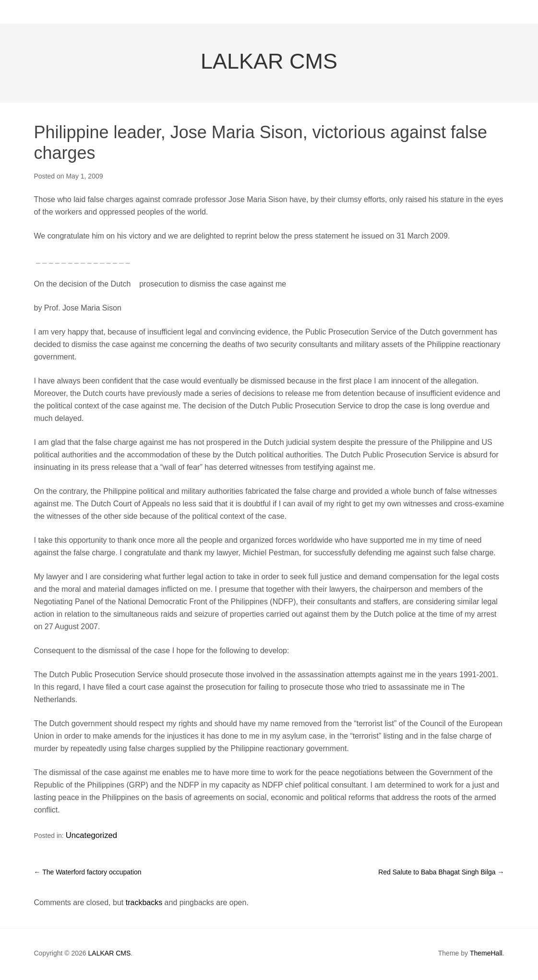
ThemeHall (486, 956)
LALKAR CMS (269, 68)
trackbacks (144, 905)
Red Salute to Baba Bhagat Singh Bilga (441, 874)
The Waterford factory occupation (88, 874)
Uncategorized (87, 840)
